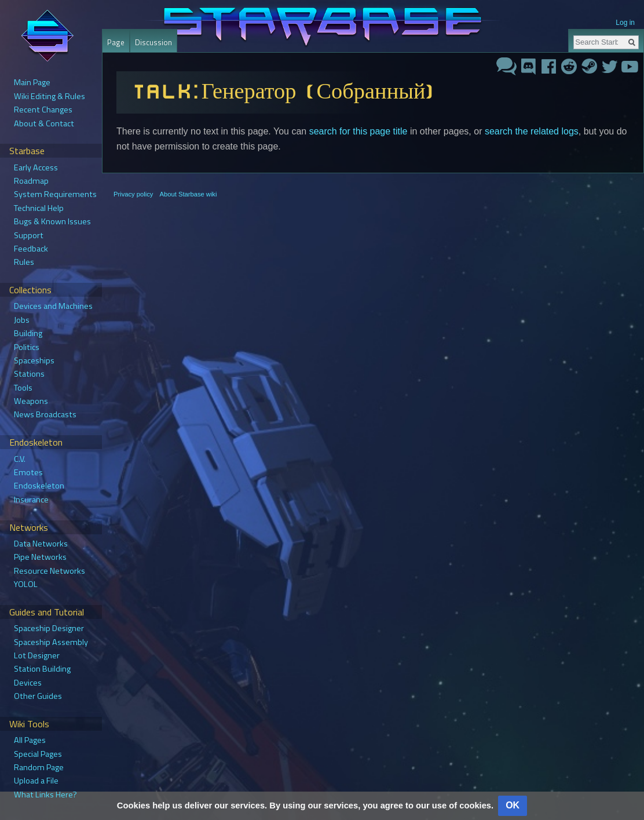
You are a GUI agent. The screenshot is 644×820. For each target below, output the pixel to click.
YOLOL (26, 584)
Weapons (31, 401)
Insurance (31, 500)
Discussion (153, 42)
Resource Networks (50, 571)
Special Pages (38, 754)
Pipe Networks (40, 557)
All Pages (30, 740)
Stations (29, 374)
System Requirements (55, 194)
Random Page (39, 767)
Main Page (32, 82)
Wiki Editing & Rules (50, 96)
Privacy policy (133, 194)
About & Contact (44, 123)
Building (28, 333)
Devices (28, 683)
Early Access (36, 167)
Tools (23, 388)
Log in (625, 23)
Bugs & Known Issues (52, 221)
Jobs (22, 320)
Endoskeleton (39, 486)
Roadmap (31, 181)
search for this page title (358, 131)
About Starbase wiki (189, 194)
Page (116, 42)
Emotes (28, 472)
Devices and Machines (53, 306)
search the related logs (532, 131)
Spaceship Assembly (51, 642)
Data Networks (41, 544)
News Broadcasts (45, 414)
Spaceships (34, 360)
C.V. (20, 459)
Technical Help (39, 208)
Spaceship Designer (49, 628)
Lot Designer (37, 655)
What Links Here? (45, 795)
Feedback (31, 249)
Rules (24, 262)
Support (29, 235)
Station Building (42, 669)
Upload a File (36, 781)
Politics (27, 347)
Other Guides (38, 696)
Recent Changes (43, 110)
